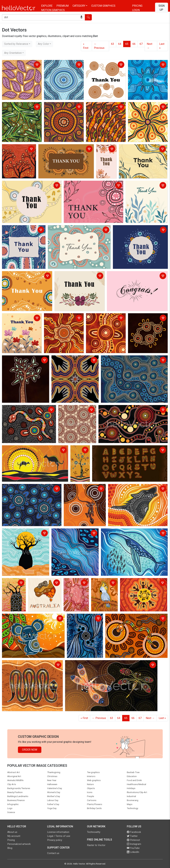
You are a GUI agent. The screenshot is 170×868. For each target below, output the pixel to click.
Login (136, 10)
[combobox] (17, 44)
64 (120, 44)
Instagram (134, 844)
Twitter (132, 836)
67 (141, 44)
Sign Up (162, 8)
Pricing (137, 6)
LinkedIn (133, 852)
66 (134, 44)
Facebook (134, 832)
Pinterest (133, 840)
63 (113, 44)
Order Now (30, 750)
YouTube (133, 848)
